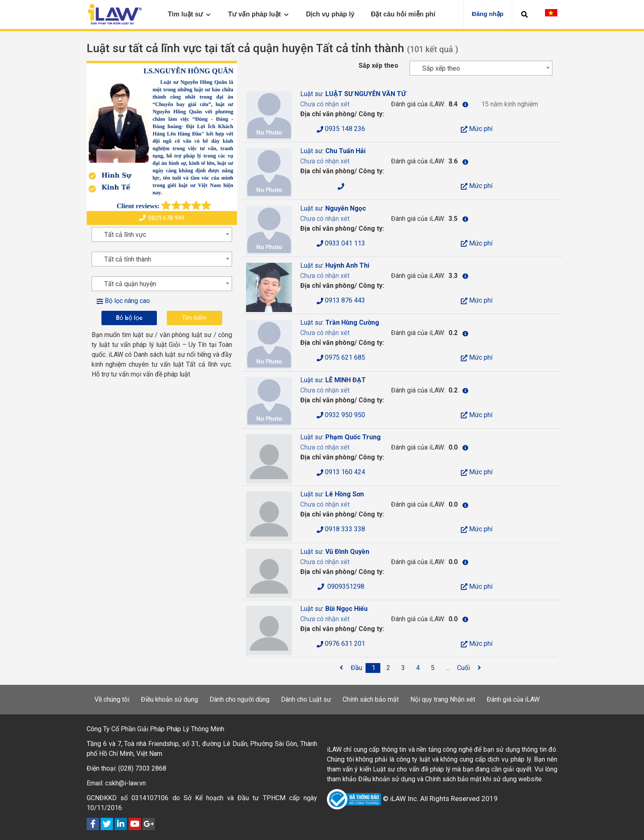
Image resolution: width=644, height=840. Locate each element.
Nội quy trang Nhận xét (443, 699)
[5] (433, 668)
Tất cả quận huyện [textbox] (130, 284)
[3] (403, 668)
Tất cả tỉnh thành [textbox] (128, 259)
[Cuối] (463, 668)
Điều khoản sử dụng (169, 699)
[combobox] (481, 68)
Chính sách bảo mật (371, 699)
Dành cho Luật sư (306, 699)
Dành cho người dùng (239, 699)
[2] (389, 668)
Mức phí (477, 129)
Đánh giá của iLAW (513, 699)
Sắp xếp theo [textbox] (441, 68)
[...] (448, 668)
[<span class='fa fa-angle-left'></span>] (341, 668)
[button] (524, 14)
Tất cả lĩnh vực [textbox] (125, 235)
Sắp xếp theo (378, 65)
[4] (418, 668)
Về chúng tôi (112, 699)
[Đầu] (356, 668)
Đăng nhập (488, 14)
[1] (374, 668)
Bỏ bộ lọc (129, 318)
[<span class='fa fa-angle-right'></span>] (479, 668)
